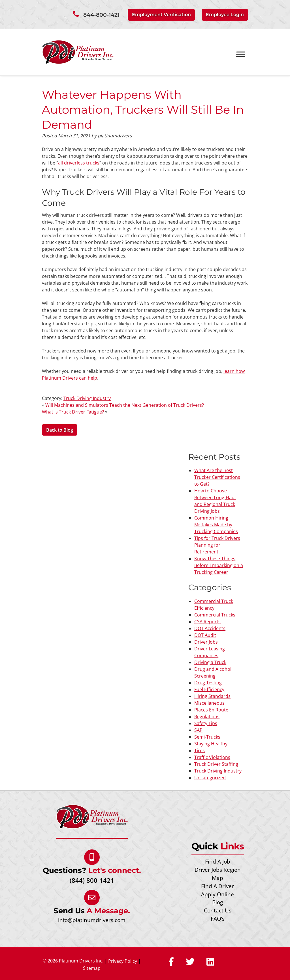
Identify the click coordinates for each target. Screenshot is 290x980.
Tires (200, 750)
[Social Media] (171, 962)
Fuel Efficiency (209, 689)
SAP (198, 730)
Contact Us (218, 910)
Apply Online (217, 894)
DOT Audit (205, 635)
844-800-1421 (101, 15)
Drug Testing (208, 682)
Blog (217, 902)
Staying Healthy (211, 743)
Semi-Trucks (207, 737)
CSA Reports (207, 621)
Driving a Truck (210, 662)
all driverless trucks (79, 163)
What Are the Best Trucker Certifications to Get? (217, 477)
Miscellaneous (209, 703)
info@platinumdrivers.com (92, 920)
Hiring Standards (212, 696)
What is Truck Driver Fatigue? (73, 412)
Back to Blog (60, 430)
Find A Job (218, 861)
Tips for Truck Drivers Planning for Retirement (217, 545)
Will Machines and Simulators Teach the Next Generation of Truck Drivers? (125, 405)
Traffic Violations (212, 757)
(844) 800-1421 (92, 880)
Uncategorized (210, 777)
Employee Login (225, 15)
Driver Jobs (206, 642)
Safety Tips (206, 723)
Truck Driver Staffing (216, 764)
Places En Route (211, 709)
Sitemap (92, 968)
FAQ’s (218, 918)
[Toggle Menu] (241, 54)
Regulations (207, 716)
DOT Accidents (210, 628)
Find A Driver (217, 886)
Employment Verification (161, 15)
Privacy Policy (123, 961)
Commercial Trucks (215, 615)
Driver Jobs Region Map (218, 874)
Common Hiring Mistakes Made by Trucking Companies (216, 525)
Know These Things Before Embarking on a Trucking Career (219, 565)
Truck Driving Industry (87, 398)
